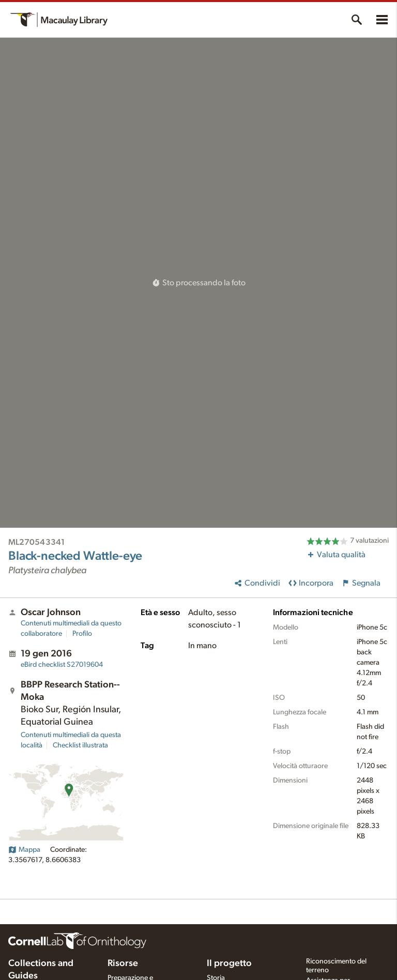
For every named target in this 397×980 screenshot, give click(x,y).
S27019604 (62, 665)
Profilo (82, 634)
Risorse (123, 963)
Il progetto (229, 963)
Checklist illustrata (80, 745)
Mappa (24, 850)
